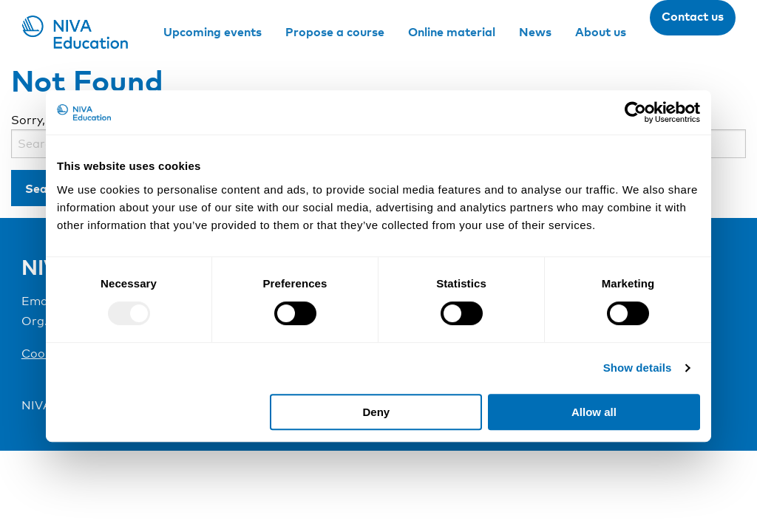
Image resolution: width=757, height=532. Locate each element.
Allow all (594, 412)
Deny (377, 412)
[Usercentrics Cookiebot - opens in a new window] (635, 112)
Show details (638, 368)
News (535, 32)
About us (601, 32)
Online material (452, 32)
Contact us (693, 16)
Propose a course (335, 32)
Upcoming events (213, 32)
